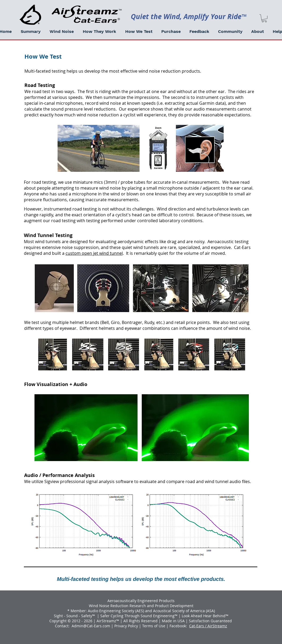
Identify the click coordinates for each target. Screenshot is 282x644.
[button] (62, 31)
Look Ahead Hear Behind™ (205, 616)
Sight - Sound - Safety (73, 616)
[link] (264, 18)
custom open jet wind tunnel (94, 253)
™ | (96, 616)
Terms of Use (154, 626)
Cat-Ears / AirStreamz (208, 626)
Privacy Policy (126, 626)
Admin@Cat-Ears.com (91, 626)
